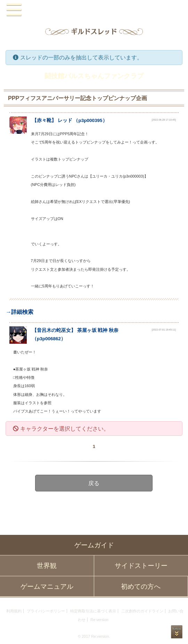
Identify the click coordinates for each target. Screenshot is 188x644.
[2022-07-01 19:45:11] (164, 330)
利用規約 (14, 611)
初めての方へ (141, 586)
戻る (94, 483)
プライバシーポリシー (46, 611)
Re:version (99, 620)
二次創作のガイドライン (142, 611)
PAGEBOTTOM (177, 632)
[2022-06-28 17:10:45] (164, 120)
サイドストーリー (141, 566)
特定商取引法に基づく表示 (93, 611)
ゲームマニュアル (47, 586)
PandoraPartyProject (94, 10)
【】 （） (70, 120)
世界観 (47, 566)
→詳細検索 (19, 312)
